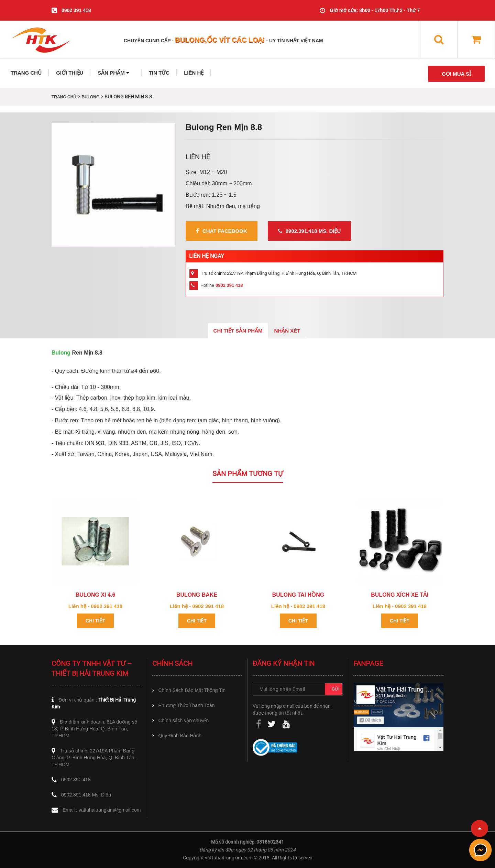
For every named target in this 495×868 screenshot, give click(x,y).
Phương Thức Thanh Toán (187, 705)
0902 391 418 (76, 10)
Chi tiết (95, 621)
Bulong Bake (197, 595)
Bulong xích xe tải (399, 595)
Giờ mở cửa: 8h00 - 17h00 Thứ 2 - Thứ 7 (375, 10)
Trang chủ (64, 97)
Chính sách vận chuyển (184, 720)
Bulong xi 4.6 (96, 595)
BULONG (90, 97)
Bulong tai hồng (298, 595)
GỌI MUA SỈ (456, 74)
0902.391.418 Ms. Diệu (310, 231)
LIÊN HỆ (194, 73)
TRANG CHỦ (26, 73)
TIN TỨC (159, 73)
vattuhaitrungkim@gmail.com (110, 810)
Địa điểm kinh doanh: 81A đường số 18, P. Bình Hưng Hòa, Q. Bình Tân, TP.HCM (94, 729)
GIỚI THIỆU (70, 73)
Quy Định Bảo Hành (180, 736)
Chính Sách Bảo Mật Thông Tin (192, 690)
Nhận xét (287, 331)
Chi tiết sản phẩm (238, 331)
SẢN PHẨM (113, 73)
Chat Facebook (222, 231)
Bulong (61, 353)
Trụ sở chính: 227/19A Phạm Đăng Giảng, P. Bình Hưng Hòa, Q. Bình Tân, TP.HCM (94, 758)
